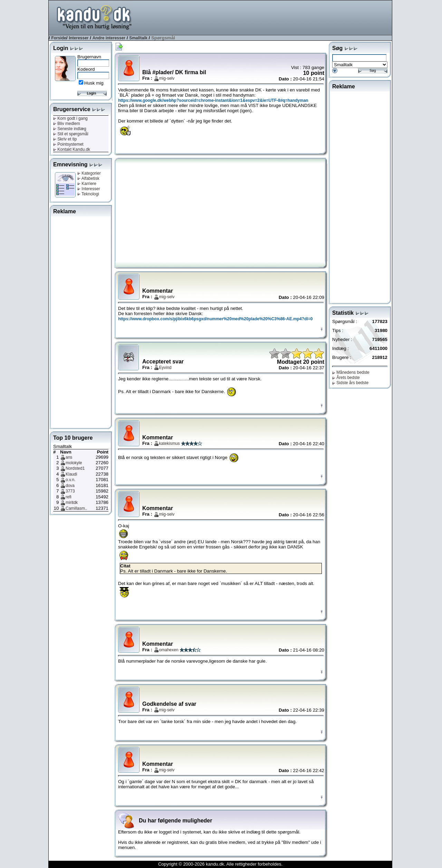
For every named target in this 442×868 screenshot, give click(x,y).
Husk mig (94, 83)
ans (69, 457)
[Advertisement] (266, 17)
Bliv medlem (67, 124)
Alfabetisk (88, 178)
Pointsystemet (68, 144)
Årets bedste (346, 378)
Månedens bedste (351, 372)
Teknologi (88, 194)
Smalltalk (138, 38)
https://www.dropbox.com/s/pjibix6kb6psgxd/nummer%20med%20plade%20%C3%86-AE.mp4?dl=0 (215, 319)
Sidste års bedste (350, 383)
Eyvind (165, 368)
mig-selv (167, 78)
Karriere (87, 184)
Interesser (79, 38)
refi (69, 497)
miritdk (72, 503)
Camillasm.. (76, 508)
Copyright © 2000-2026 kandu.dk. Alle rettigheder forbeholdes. (220, 864)
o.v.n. (70, 480)
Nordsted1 (75, 468)
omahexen (169, 650)
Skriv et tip (65, 139)
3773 (70, 491)
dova (70, 486)
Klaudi (71, 474)
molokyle (74, 463)
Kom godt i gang (70, 118)
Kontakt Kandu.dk (72, 149)
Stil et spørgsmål (71, 134)
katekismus (170, 443)
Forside (59, 38)
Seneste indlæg (70, 129)
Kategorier (89, 173)
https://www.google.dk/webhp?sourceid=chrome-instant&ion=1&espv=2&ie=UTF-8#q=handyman (213, 100)
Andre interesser (109, 38)
